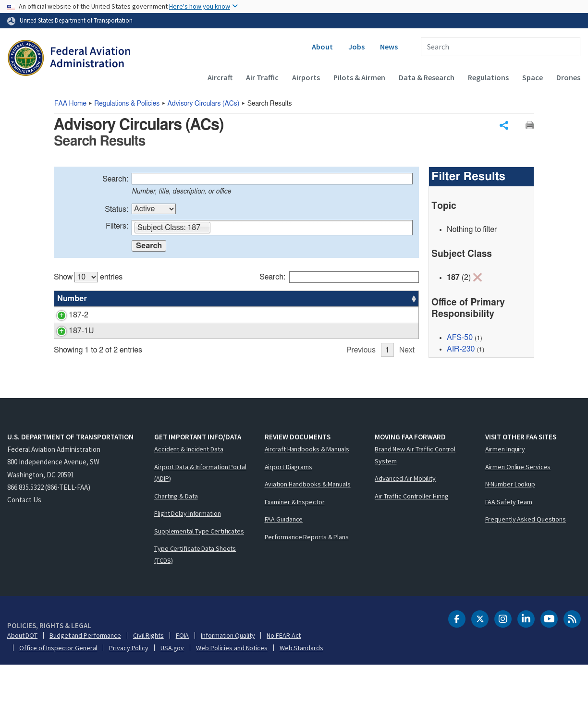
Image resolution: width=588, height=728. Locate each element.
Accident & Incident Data (189, 512)
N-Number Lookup (510, 547)
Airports (306, 77)
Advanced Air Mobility (405, 541)
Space (533, 77)
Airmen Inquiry (505, 512)
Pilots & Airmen (359, 77)
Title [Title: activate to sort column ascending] (108, 300)
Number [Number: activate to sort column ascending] (72, 300)
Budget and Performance (85, 698)
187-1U (70, 344)
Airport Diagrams (288, 530)
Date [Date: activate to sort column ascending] (383, 300)
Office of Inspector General (58, 711)
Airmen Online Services (518, 530)
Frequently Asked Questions (526, 582)
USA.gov (172, 711)
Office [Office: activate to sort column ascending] (350, 300)
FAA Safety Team (509, 565)
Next (407, 414)
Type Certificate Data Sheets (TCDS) (195, 617)
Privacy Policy (129, 711)
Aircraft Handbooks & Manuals (307, 512)
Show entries (88, 279)
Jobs (356, 47)
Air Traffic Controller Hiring (412, 559)
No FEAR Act (284, 698)
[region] (236, 342)
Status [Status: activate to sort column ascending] (314, 300)
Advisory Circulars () (204, 104)
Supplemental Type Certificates (199, 594)
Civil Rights (148, 698)
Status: (116, 211)
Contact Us (24, 563)
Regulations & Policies (127, 104)
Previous (361, 414)
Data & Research (427, 77)
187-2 (67, 316)
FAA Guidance (284, 582)
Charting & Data (176, 559)
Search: (115, 181)
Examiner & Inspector (295, 565)
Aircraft (220, 77)
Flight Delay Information (188, 576)
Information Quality (228, 698)
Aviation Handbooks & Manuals (308, 547)
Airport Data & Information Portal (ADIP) (200, 536)
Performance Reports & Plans (307, 600)
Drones (568, 77)
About (322, 47)
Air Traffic (262, 77)
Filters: (117, 228)
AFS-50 (460, 339)
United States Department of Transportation (76, 20)
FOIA (183, 698)
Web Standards (301, 711)
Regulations (488, 77)
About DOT (22, 698)
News (389, 47)
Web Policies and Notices (232, 711)
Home (70, 104)
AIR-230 (461, 351)
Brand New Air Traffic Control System (415, 518)
